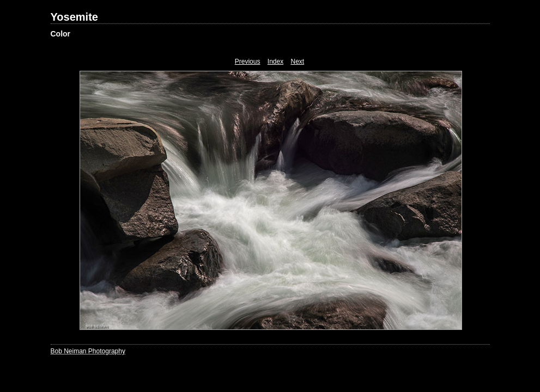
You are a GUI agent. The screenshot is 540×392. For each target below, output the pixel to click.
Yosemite (74, 17)
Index (275, 62)
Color (61, 34)
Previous (248, 62)
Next (298, 62)
